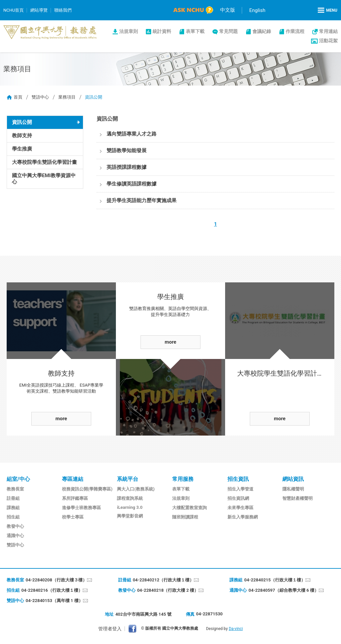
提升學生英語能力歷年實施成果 (142, 200)
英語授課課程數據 (127, 167)
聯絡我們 (63, 10)
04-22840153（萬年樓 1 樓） (54, 601)
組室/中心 (18, 479)
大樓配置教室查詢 (189, 508)
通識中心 (15, 536)
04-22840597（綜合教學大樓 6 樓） (284, 590)
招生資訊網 (238, 498)
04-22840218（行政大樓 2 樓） (168, 590)
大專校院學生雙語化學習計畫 (44, 162)
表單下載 (195, 31)
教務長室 (15, 489)
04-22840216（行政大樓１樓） (52, 590)
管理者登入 (110, 629)
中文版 (228, 10)
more (61, 419)
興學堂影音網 (130, 516)
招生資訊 (238, 479)
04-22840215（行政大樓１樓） (275, 580)
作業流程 (295, 31)
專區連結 (73, 479)
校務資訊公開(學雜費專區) (87, 489)
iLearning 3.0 (130, 507)
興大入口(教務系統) (136, 489)
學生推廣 (22, 149)
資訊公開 (22, 122)
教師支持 (22, 136)
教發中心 (15, 526)
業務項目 (67, 97)
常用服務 (183, 479)
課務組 (13, 508)
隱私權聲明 (293, 489)
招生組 (13, 517)
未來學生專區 (240, 508)
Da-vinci (236, 629)
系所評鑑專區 (75, 498)
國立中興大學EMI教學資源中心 (44, 179)
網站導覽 (39, 10)
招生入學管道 (240, 489)
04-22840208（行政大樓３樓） (56, 580)
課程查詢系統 (130, 498)
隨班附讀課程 (185, 517)
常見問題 (228, 31)
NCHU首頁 (13, 10)
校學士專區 (73, 517)
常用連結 (328, 31)
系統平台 (128, 479)
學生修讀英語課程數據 (132, 184)
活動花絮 (328, 41)
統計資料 (162, 31)
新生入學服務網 (243, 517)
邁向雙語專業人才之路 (132, 134)
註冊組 (13, 498)
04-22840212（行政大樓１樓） (164, 580)
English (257, 10)
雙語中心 (40, 97)
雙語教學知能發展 (127, 151)
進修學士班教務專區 (81, 508)
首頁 (18, 97)
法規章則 (129, 31)
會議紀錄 (262, 31)
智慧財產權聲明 (298, 498)
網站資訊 (293, 479)
